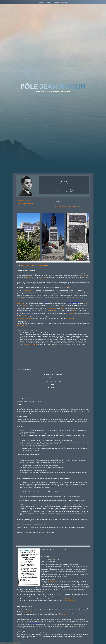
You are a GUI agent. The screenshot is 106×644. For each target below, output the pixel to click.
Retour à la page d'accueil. (24, 200)
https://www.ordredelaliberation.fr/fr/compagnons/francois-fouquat (51, 346)
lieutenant (69, 317)
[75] (40, 279)
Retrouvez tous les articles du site (26, 204)
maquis (68, 314)
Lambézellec (70, 319)
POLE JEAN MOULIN (45, 2)
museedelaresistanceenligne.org (36, 638)
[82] (85, 304)
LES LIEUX (12, 643)
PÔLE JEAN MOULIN (78, 596)
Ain (21, 314)
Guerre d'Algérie (21, 325)
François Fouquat (24, 343)
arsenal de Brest (53, 309)
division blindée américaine (73, 302)
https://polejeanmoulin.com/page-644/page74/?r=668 (67, 206)
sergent (48, 310)
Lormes (24, 315)
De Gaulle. (66, 312)
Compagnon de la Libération (78, 317)
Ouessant (62, 309)
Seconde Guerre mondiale (72, 274)
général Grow (20, 304)
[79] (69, 287)
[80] (22, 299)
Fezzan (24, 312)
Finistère (46, 302)
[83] (74, 319)
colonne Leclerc (75, 310)
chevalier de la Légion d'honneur (25, 319)
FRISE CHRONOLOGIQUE (60, 2)
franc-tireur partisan (27, 290)
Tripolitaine (31, 312)
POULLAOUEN (18, 643)
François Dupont (23, 305)
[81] (24, 304)
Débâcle (29, 277)
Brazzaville (53, 310)
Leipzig (45, 277)
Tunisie (38, 312)
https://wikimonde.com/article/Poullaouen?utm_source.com (35, 266)
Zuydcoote (85, 276)
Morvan (73, 314)
